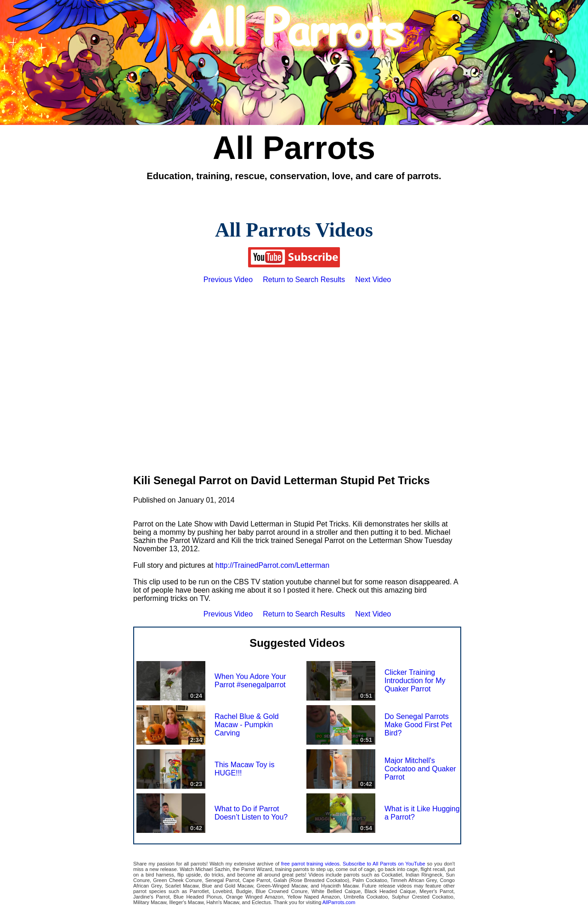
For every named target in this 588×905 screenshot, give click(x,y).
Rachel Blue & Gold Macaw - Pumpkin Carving (247, 725)
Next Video (373, 280)
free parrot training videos (310, 864)
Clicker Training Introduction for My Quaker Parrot (415, 681)
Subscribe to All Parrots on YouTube (384, 864)
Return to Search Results (304, 280)
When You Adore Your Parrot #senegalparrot (250, 681)
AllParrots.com (339, 902)
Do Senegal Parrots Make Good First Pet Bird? (418, 725)
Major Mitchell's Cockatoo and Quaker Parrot (420, 769)
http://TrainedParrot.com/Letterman (272, 565)
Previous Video (228, 280)
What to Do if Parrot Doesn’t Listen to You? (251, 813)
